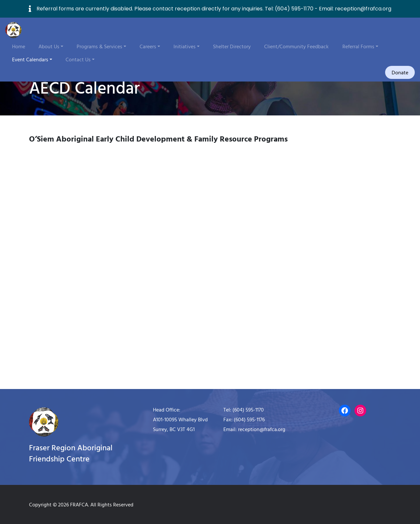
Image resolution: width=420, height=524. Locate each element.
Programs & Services (99, 46)
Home (19, 46)
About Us (49, 46)
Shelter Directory (232, 46)
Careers (148, 46)
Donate (400, 72)
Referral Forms (358, 46)
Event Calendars (30, 59)
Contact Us (78, 59)
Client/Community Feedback (296, 46)
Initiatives (185, 46)
